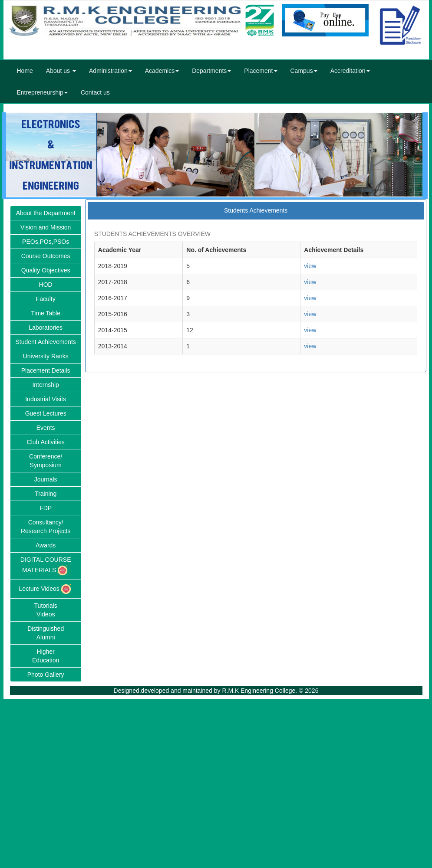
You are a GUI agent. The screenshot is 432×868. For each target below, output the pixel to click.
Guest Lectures (46, 413)
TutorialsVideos (46, 610)
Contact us (95, 92)
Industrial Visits (46, 399)
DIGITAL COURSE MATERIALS (46, 567)
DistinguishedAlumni (46, 633)
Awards (46, 545)
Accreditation (350, 71)
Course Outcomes (46, 256)
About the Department (46, 213)
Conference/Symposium (46, 461)
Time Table (46, 313)
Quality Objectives (46, 270)
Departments (211, 71)
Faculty (46, 299)
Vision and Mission (46, 227)
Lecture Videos (46, 589)
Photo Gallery (46, 675)
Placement (261, 71)
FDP (46, 508)
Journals (46, 479)
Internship (45, 385)
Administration (110, 71)
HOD (46, 285)
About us (61, 71)
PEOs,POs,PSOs (46, 242)
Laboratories (46, 328)
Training (46, 494)
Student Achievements (46, 342)
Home (25, 71)
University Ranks (46, 356)
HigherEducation (46, 656)
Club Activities (46, 442)
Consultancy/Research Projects (46, 527)
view (310, 266)
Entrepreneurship (42, 92)
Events (46, 428)
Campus (304, 71)
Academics (162, 71)
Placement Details (46, 370)
